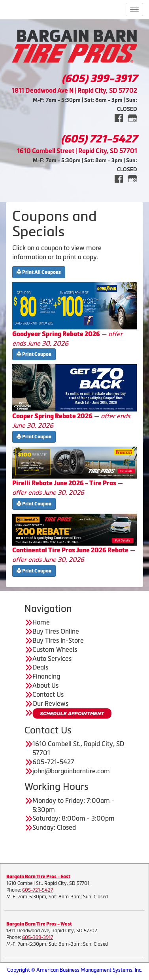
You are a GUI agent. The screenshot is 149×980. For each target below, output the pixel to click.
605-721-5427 (38, 890)
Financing (46, 676)
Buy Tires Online (56, 631)
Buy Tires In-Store (58, 640)
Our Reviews (50, 703)
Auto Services (52, 658)
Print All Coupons (39, 272)
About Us (45, 685)
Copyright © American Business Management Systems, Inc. (75, 970)
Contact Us (48, 694)
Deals (40, 667)
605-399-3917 (38, 937)
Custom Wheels (55, 649)
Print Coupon (34, 354)
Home (41, 622)
